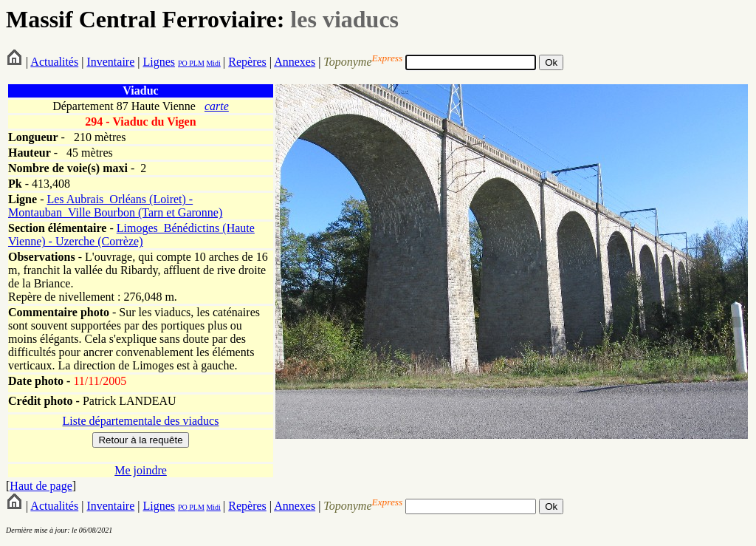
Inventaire (110, 62)
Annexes (295, 62)
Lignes (159, 62)
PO (183, 63)
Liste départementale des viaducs (141, 421)
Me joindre (141, 470)
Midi (213, 63)
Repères (247, 62)
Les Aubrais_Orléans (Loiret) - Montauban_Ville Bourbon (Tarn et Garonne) (115, 206)
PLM (196, 63)
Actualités (54, 62)
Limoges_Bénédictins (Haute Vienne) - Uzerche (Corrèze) (131, 235)
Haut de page (41, 486)
